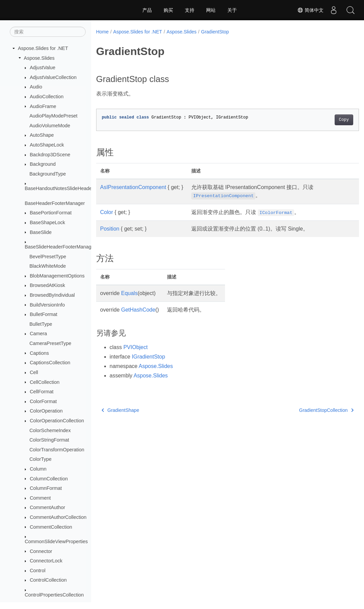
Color (107, 212)
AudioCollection (47, 97)
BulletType (41, 324)
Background (43, 164)
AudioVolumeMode (50, 126)
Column (38, 469)
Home (102, 32)
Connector (41, 551)
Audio (36, 87)
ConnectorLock (46, 561)
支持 (190, 10)
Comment (40, 498)
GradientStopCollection (308, 410)
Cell (34, 372)
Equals (129, 293)
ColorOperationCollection (57, 421)
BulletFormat (44, 314)
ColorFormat (43, 401)
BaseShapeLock (47, 222)
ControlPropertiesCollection (54, 595)
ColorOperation (46, 411)
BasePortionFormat (51, 213)
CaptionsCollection (50, 363)
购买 (168, 10)
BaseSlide (41, 232)
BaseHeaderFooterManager (55, 203)
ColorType (40, 459)
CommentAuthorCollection (58, 517)
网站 (211, 10)
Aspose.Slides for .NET (43, 48)
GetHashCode (138, 310)
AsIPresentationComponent (133, 187)
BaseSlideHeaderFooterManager (60, 247)
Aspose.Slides (39, 58)
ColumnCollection (49, 479)
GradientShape (120, 410)
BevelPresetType (48, 257)
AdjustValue (43, 68)
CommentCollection (51, 527)
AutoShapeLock (47, 145)
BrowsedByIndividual (52, 295)
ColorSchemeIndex (50, 430)
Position (110, 229)
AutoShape (42, 135)
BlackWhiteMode (48, 266)
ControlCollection (48, 580)
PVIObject (136, 347)
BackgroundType (48, 174)
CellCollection (45, 382)
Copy (325, 120)
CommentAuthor (47, 507)
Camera (38, 334)
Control (37, 571)
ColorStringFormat (49, 440)
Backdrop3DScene (50, 155)
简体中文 (310, 10)
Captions (39, 353)
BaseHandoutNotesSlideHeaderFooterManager (76, 188)
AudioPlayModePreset (53, 116)
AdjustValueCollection (53, 77)
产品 (147, 10)
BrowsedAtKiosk (47, 285)
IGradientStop (149, 357)
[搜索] (48, 32)
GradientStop (215, 32)
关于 (232, 10)
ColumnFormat (46, 488)
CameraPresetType (50, 343)
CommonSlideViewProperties (56, 541)
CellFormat (41, 392)
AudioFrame (43, 106)
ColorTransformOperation (57, 450)
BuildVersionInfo (47, 305)
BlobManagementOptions (57, 276)
